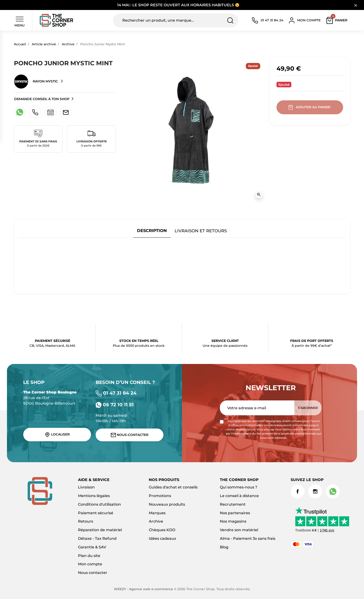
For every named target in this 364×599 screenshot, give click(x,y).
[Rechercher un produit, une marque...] (176, 20)
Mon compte (90, 564)
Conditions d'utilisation (99, 504)
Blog (224, 547)
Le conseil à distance (239, 496)
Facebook (298, 491)
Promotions (160, 496)
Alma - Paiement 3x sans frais (248, 538)
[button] (338, 20)
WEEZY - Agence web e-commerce (143, 589)
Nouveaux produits (167, 504)
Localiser (57, 435)
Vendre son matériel (239, 530)
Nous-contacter (130, 435)
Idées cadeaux (162, 538)
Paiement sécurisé (96, 513)
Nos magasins (233, 521)
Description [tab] (152, 231)
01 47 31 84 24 (116, 393)
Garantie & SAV (92, 547)
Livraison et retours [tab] (201, 231)
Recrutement (233, 504)
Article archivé (44, 44)
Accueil (20, 44)
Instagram (315, 491)
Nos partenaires (235, 513)
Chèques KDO (162, 530)
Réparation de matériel (100, 530)
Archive (68, 44)
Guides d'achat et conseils (173, 487)
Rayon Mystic (36, 82)
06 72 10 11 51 (115, 405)
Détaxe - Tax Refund (97, 538)
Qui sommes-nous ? (239, 487)
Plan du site (89, 556)
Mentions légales (94, 496)
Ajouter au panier (310, 107)
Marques (157, 513)
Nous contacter (93, 573)
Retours (86, 521)
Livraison (86, 487)
